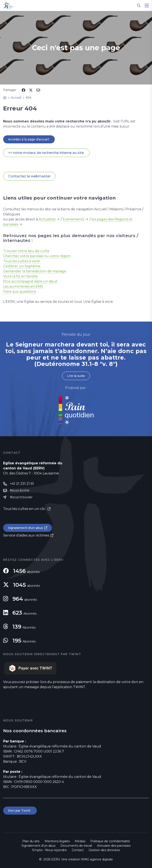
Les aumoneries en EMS (23, 286)
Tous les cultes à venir (22, 261)
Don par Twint (20, 811)
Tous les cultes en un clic (25, 509)
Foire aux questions (20, 291)
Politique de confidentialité (110, 841)
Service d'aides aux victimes (26, 535)
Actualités (47, 219)
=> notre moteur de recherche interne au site (46, 153)
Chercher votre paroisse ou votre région (37, 256)
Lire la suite (76, 376)
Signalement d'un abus (25, 528)
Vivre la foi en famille (20, 276)
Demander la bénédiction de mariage (35, 271)
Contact (78, 850)
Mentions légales (57, 841)
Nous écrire (20, 490)
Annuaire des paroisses (114, 846)
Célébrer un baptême (22, 266)
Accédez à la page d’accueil (29, 139)
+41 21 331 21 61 (22, 484)
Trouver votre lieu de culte (27, 251)
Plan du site (31, 841)
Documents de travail (76, 846)
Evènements (73, 219)
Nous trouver (21, 497)
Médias (80, 841)
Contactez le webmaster (29, 176)
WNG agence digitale (97, 859)
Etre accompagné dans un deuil (31, 281)
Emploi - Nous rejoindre (49, 850)
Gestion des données (104, 850)
